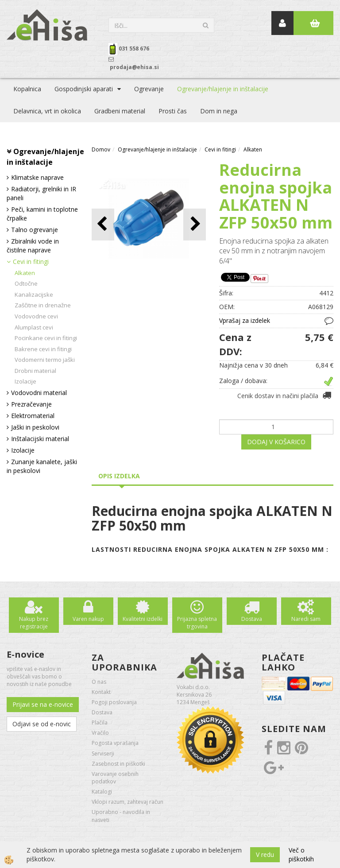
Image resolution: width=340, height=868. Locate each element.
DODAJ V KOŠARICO (276, 442)
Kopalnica (27, 89)
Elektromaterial (33, 416)
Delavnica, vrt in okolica (47, 111)
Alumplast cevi (34, 327)
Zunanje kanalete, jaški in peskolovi (42, 466)
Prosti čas (173, 111)
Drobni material (35, 371)
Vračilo (100, 733)
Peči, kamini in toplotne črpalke (42, 214)
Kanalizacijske (34, 294)
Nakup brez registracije (34, 623)
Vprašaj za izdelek (245, 320)
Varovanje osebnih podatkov (115, 778)
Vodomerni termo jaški (45, 360)
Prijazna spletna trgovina (197, 623)
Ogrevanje (149, 89)
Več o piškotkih (301, 854)
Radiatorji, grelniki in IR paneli (41, 193)
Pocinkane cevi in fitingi (46, 338)
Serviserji (103, 754)
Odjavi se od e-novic (42, 724)
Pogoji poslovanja (114, 702)
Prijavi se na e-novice (43, 704)
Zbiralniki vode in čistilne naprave (33, 246)
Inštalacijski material (40, 439)
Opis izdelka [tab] (119, 476)
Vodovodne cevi (36, 316)
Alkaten (25, 273)
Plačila (100, 723)
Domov (101, 149)
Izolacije (25, 381)
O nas (99, 682)
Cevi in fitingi (31, 262)
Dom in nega (219, 111)
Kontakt (101, 692)
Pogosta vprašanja (115, 743)
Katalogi (102, 792)
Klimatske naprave (37, 177)
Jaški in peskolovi (35, 427)
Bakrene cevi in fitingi (43, 349)
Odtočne (26, 283)
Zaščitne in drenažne (43, 305)
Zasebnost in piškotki (118, 764)
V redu (265, 854)
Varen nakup (88, 619)
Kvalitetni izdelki (143, 619)
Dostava (252, 619)
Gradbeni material (120, 111)
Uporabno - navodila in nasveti (121, 816)
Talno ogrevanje (35, 230)
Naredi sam (306, 619)
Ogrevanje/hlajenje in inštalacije (223, 89)
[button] (195, 224)
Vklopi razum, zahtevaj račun (127, 802)
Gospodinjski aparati (84, 89)
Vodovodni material (39, 393)
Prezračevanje (31, 404)
